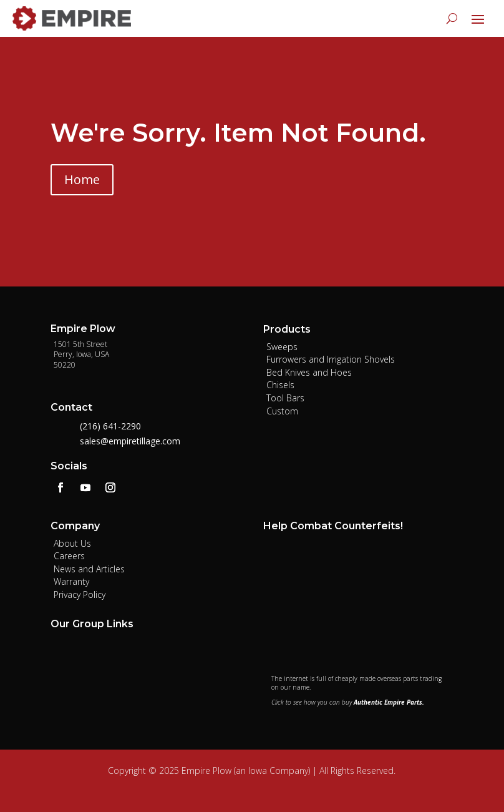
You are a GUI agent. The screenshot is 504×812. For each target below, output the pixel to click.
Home (82, 179)
